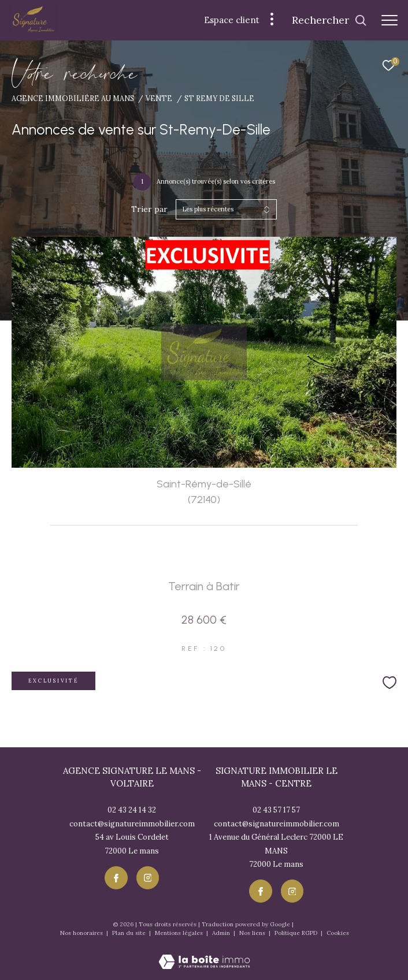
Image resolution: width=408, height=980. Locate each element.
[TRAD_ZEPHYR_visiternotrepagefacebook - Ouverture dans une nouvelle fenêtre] (116, 878)
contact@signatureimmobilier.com (132, 824)
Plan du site (130, 933)
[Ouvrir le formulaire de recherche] (329, 20)
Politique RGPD (296, 933)
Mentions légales (180, 933)
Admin (222, 933)
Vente (159, 98)
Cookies (338, 933)
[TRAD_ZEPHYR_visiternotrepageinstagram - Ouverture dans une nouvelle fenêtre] (148, 878)
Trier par (149, 209)
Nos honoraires (82, 933)
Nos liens (253, 933)
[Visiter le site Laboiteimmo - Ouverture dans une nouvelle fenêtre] (204, 954)
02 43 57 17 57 (276, 810)
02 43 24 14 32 (132, 810)
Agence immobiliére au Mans (73, 98)
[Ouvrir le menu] (390, 20)
